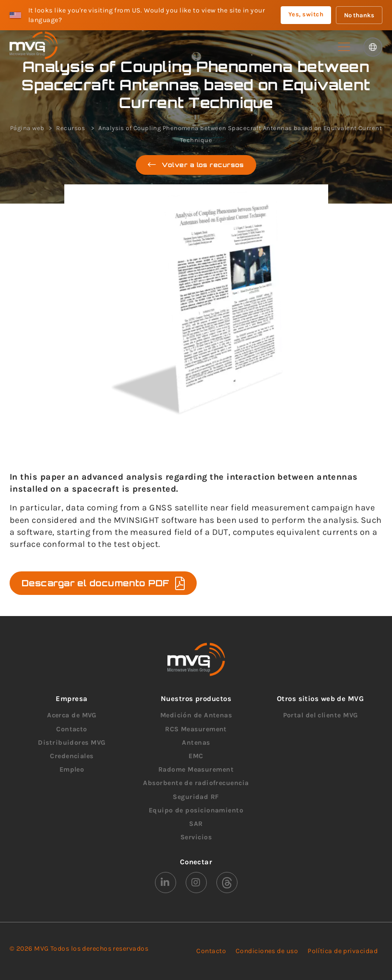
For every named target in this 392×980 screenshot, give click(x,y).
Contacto (72, 729)
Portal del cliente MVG (321, 715)
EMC (196, 756)
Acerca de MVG (72, 715)
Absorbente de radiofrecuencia (196, 783)
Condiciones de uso (267, 951)
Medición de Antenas (196, 715)
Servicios (196, 837)
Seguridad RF (196, 797)
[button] (344, 47)
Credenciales (71, 756)
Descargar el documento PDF (103, 583)
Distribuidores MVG (71, 743)
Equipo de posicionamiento (196, 810)
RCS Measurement (196, 729)
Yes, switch (306, 14)
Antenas (196, 743)
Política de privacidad (343, 951)
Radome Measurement (196, 769)
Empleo (72, 769)
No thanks (359, 15)
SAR (196, 824)
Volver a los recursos (196, 165)
